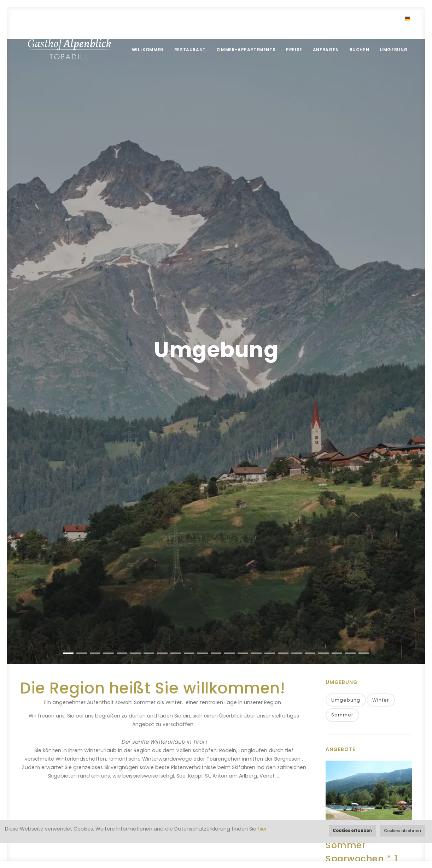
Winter (381, 700)
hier (262, 829)
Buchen (360, 50)
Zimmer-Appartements (246, 50)
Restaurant (190, 50)
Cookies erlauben (352, 831)
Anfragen (326, 50)
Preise (294, 50)
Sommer (342, 715)
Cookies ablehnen (402, 831)
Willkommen (148, 50)
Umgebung (394, 50)
